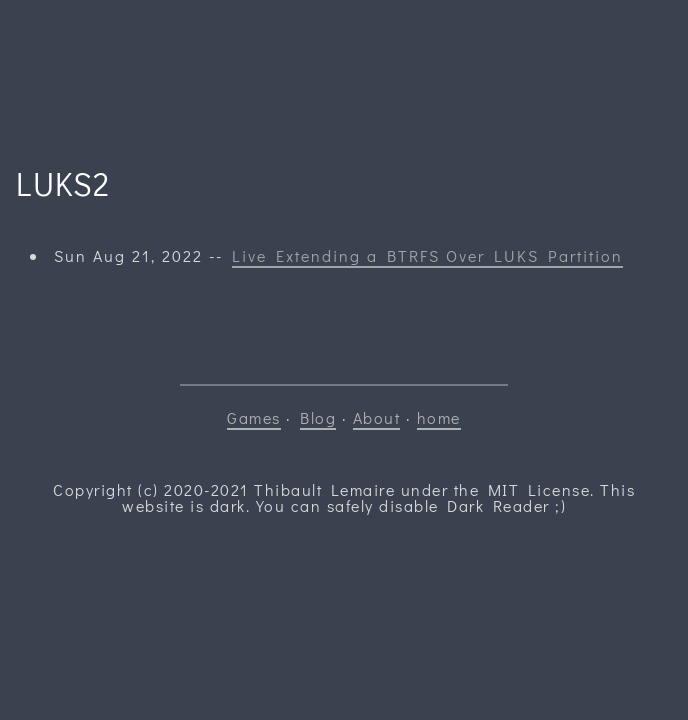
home (439, 417)
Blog (318, 417)
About (377, 417)
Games (254, 417)
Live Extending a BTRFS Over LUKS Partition (427, 255)
